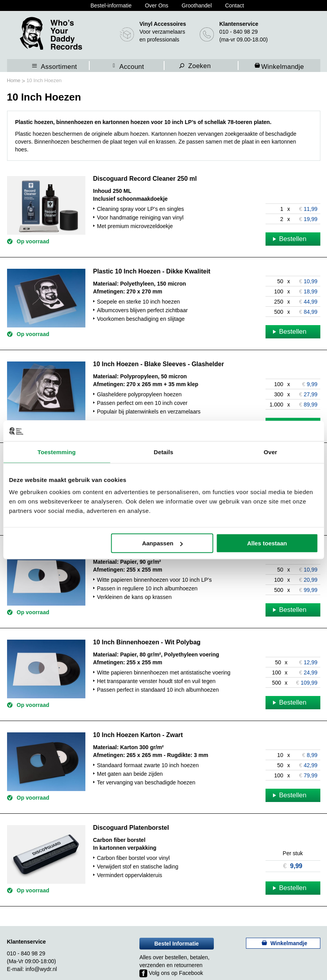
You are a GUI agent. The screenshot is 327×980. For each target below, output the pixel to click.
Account (132, 66)
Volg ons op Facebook (171, 973)
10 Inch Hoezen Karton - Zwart (138, 735)
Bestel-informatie (111, 5)
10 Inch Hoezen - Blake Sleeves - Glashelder (159, 364)
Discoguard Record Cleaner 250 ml (145, 179)
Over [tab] (270, 452)
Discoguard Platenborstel (131, 828)
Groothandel (197, 5)
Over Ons (157, 5)
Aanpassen (163, 543)
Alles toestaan (267, 543)
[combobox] (206, 65)
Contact (235, 5)
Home (14, 80)
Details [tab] (164, 452)
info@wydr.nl (41, 969)
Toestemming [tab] (57, 452)
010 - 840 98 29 (238, 32)
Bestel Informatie (177, 944)
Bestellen (290, 239)
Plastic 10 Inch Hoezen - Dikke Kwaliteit (152, 271)
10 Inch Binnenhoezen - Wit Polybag (147, 642)
